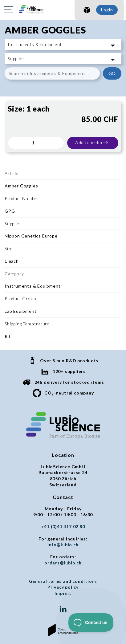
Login (107, 10)
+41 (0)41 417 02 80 (63, 526)
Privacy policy (63, 587)
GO (112, 73)
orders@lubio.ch (63, 563)
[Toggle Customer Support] (91, 622)
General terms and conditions (63, 581)
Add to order (92, 143)
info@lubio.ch (63, 545)
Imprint (63, 593)
